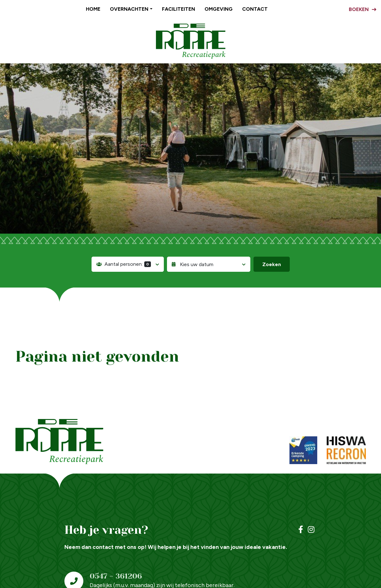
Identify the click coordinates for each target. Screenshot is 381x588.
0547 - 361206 (116, 576)
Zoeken (272, 264)
